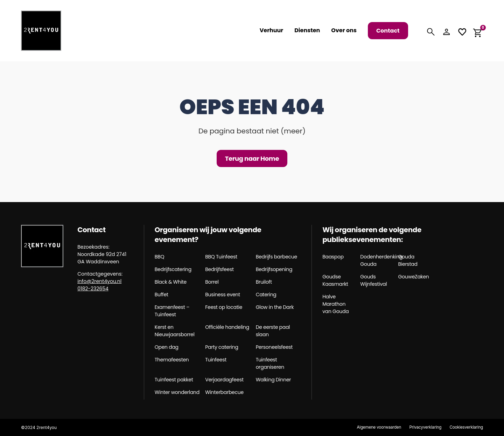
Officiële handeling (227, 327)
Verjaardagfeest (224, 380)
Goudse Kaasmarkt (335, 280)
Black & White (171, 282)
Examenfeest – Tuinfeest (172, 311)
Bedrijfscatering (173, 269)
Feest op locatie (224, 307)
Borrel (212, 282)
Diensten (307, 30)
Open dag (167, 347)
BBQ (159, 257)
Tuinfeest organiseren (270, 363)
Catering (266, 295)
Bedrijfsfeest (219, 269)
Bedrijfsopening (274, 269)
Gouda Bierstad (408, 260)
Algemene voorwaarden (375, 427)
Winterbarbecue (224, 392)
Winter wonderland (177, 392)
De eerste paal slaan (273, 331)
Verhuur (272, 30)
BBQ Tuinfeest (221, 257)
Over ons (344, 30)
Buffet (162, 295)
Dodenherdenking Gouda (376, 260)
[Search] (430, 32)
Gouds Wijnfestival (373, 280)
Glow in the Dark (275, 307)
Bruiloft (264, 282)
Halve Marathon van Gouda (335, 304)
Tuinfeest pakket (174, 380)
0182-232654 (93, 289)
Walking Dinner (274, 380)
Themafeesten (172, 360)
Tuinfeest (216, 360)
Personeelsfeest (274, 347)
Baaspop (333, 257)
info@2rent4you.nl (99, 281)
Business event (223, 295)
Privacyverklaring (423, 427)
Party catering (222, 347)
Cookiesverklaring (466, 427)
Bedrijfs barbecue (276, 257)
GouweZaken (414, 277)
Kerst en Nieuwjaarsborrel (175, 331)
